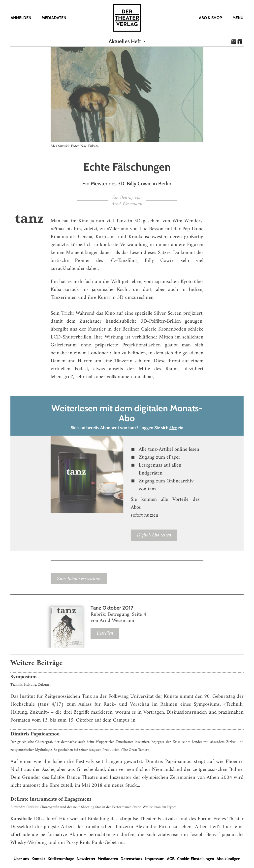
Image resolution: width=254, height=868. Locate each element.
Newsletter (86, 859)
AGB (171, 859)
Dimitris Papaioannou (35, 734)
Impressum (155, 859)
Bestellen (105, 633)
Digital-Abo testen (154, 535)
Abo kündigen (228, 859)
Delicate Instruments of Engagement (51, 799)
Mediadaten (108, 859)
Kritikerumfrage (61, 859)
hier (173, 428)
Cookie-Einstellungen (196, 859)
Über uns (21, 859)
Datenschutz (132, 859)
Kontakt (38, 859)
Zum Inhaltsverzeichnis (79, 579)
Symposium (24, 677)
